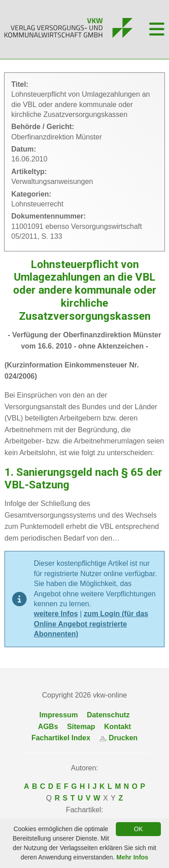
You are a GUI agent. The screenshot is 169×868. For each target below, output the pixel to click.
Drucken (118, 738)
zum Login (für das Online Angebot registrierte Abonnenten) (91, 624)
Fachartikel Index (61, 738)
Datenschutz (108, 715)
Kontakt (118, 727)
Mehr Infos (132, 857)
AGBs (48, 727)
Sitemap (81, 727)
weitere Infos (56, 614)
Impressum (58, 715)
